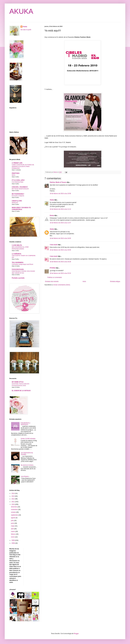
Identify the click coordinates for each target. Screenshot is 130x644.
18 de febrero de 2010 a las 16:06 (60, 250)
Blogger (76, 634)
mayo (13, 526)
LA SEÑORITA (17, 254)
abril (13, 529)
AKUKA (21, 11)
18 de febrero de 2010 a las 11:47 (60, 223)
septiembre (15, 515)
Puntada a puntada (18, 278)
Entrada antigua (115, 281)
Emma (52, 215)
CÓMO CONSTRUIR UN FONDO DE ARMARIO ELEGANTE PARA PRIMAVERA (23, 166)
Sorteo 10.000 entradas (28, 439)
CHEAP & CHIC (17, 201)
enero (13, 537)
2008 (13, 543)
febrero (13, 534)
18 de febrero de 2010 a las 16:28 (60, 262)
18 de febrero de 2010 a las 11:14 (60, 209)
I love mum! (54, 245)
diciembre (14, 507)
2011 (13, 502)
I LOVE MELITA (17, 245)
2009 (13, 540)
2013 (13, 496)
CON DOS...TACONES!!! (20, 187)
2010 (13, 504)
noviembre (14, 510)
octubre (14, 512)
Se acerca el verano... (28, 465)
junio (13, 523)
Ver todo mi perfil (26, 30)
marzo (13, 531)
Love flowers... (25, 476)
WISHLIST (15, 203)
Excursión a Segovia (18, 196)
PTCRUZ (53, 268)
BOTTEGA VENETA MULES (20, 189)
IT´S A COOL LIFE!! (18, 180)
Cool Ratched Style (18, 182)
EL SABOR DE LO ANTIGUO (21, 391)
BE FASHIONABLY (18, 194)
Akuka (52, 200)
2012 (13, 499)
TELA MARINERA (18, 263)
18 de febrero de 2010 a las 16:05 (60, 238)
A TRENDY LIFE (17, 163)
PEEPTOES (16, 173)
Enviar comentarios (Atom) (62, 285)
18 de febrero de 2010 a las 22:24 (60, 273)
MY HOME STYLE (18, 382)
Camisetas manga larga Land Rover (22, 264)
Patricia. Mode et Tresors (58, 182)
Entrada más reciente (52, 281)
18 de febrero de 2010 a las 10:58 (60, 194)
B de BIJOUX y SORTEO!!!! (25, 424)
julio (12, 521)
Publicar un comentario (55, 277)
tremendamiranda (18, 269)
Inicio (84, 281)
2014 (13, 493)
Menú (14, 175)
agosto (13, 518)
